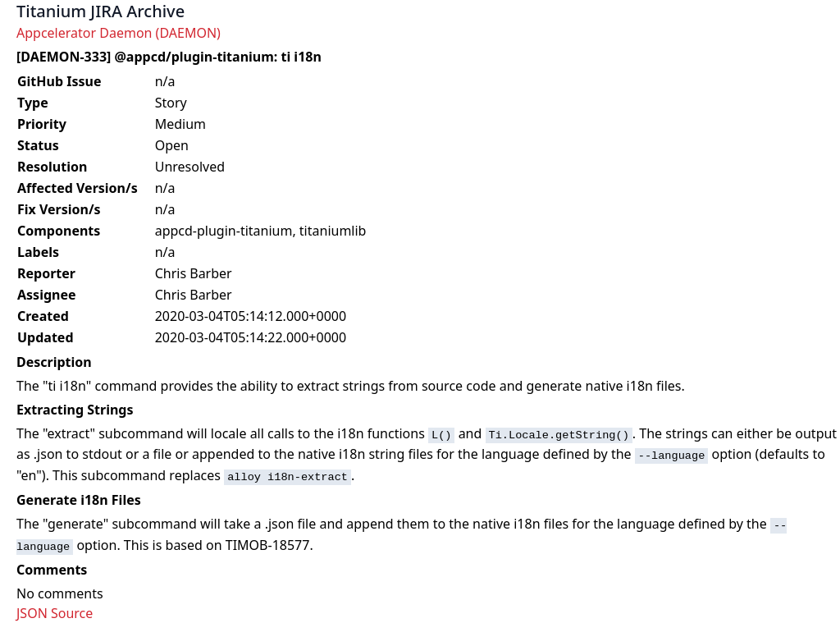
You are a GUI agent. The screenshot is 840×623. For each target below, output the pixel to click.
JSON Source (55, 613)
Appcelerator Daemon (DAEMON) (119, 33)
